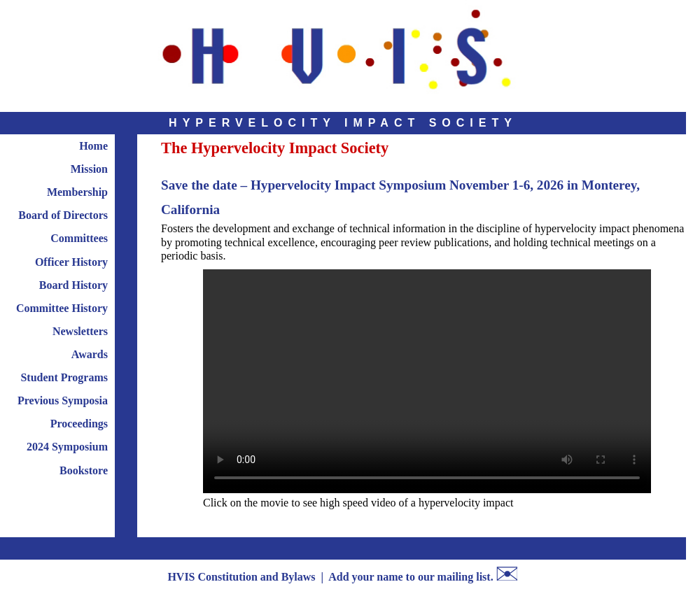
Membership (77, 192)
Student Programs (64, 377)
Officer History (71, 262)
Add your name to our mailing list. (411, 577)
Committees (79, 238)
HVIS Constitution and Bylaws (241, 577)
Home (93, 146)
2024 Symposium (67, 447)
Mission (89, 169)
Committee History (62, 308)
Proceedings (79, 424)
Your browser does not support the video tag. (427, 381)
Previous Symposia (63, 400)
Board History (73, 285)
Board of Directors (63, 215)
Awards (90, 354)
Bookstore (84, 470)
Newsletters (80, 331)
